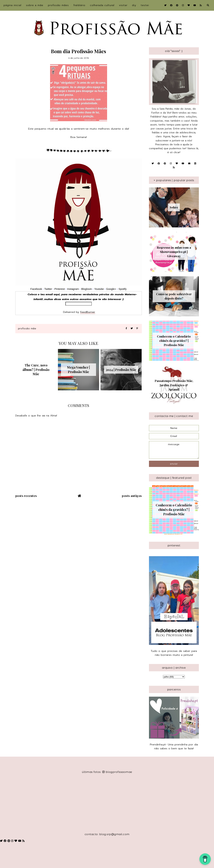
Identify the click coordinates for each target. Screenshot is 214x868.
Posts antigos (132, 496)
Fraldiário (79, 5)
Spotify (123, 289)
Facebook (36, 289)
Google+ (111, 289)
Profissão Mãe (27, 329)
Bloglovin (87, 289)
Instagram (73, 289)
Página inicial (12, 5)
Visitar (123, 5)
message (174, 450)
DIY (134, 5)
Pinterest (60, 289)
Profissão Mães (58, 5)
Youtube (99, 289)
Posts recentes (26, 496)
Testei (145, 5)
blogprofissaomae (117, 772)
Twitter (48, 289)
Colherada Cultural (102, 5)
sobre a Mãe (35, 5)
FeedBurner (88, 312)
